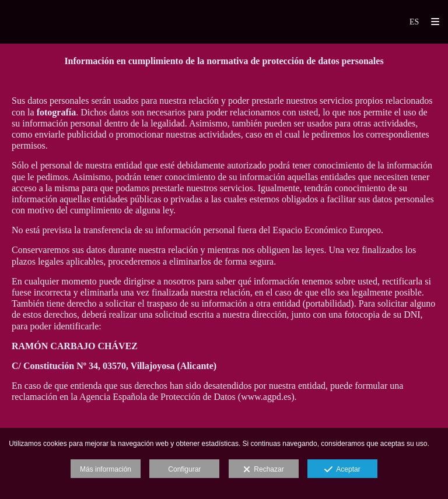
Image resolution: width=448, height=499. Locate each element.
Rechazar (264, 470)
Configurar (184, 469)
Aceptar (342, 470)
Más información (106, 469)
